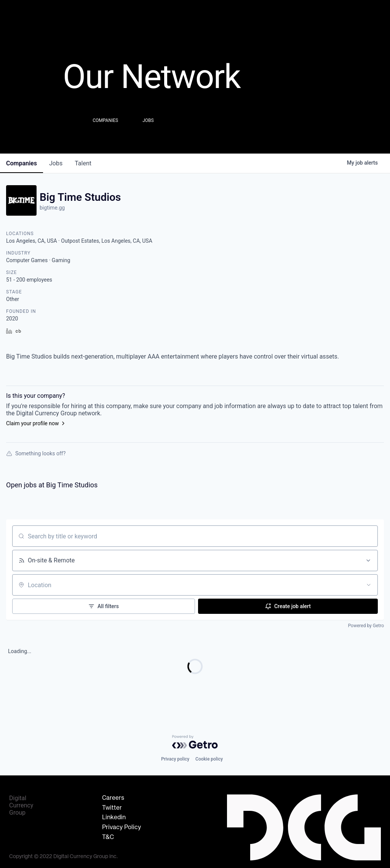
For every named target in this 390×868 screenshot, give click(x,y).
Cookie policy (209, 759)
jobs (56, 163)
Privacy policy (175, 759)
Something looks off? (36, 453)
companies (22, 163)
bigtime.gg (52, 208)
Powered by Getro (366, 626)
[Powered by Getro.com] (195, 742)
